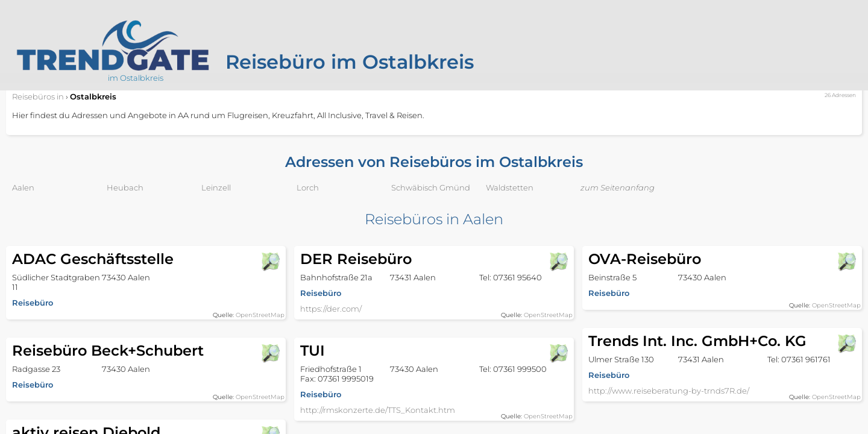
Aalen (23, 187)
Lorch (308, 187)
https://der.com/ (331, 309)
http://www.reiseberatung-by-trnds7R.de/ (669, 391)
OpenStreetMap (260, 315)
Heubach (125, 187)
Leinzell (216, 187)
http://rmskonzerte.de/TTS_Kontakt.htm (378, 410)
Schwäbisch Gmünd (431, 187)
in (38, 96)
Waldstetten (510, 187)
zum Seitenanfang (618, 187)
